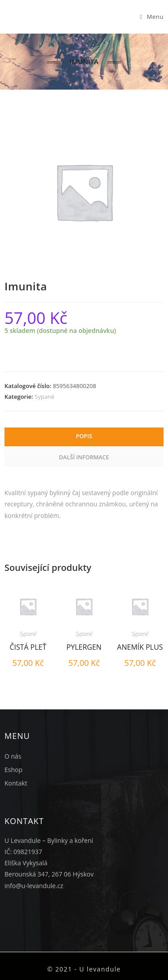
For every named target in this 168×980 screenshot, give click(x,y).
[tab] (84, 437)
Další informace (84, 457)
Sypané (44, 397)
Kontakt (16, 783)
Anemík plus (140, 647)
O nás (13, 756)
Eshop (13, 770)
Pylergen (84, 647)
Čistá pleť (28, 647)
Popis (84, 436)
